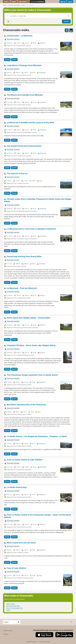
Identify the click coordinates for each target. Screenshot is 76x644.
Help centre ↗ (23, 2)
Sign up (63, 2)
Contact (6, 634)
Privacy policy (8, 631)
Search (66, 21)
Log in (70, 2)
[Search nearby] (68, 16)
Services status (32, 642)
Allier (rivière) (11, 604)
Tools (7, 2)
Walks (14, 2)
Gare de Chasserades (13, 606)
